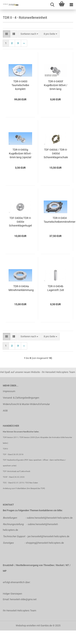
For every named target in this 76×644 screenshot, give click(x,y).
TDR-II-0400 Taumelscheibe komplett (20, 85)
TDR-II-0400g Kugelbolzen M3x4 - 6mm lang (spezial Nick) (20, 154)
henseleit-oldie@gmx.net (23, 599)
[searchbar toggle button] (52, 5)
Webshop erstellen (26, 626)
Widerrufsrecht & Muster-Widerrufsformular (26, 404)
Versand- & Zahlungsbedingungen (21, 398)
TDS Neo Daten (32, 483)
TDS (5, 483)
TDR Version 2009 (27, 437)
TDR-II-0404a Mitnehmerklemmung (21, 288)
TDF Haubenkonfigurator (13, 460)
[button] (7, 34)
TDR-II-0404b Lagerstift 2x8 (56, 288)
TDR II (5, 449)
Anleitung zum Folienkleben (15, 488)
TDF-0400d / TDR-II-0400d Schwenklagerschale (56, 153)
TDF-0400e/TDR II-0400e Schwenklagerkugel (20, 222)
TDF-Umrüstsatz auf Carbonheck (17, 471)
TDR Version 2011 (10, 437)
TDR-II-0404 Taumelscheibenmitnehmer (60, 220)
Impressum (9, 391)
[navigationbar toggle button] (71, 5)
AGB (5, 411)
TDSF (5, 477)
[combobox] (29, 34)
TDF (5, 454)
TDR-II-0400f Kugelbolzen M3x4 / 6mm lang (56, 85)
